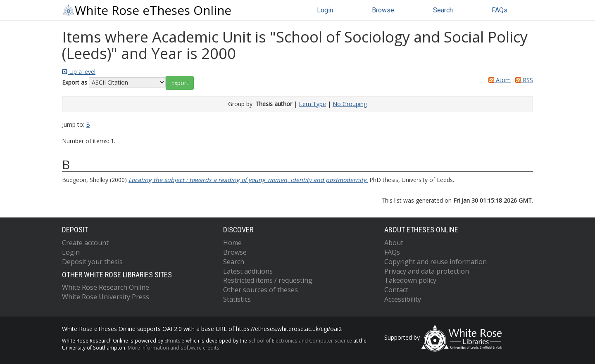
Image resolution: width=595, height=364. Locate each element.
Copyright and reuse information (436, 262)
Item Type (312, 104)
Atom (498, 80)
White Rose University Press (106, 297)
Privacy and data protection (427, 271)
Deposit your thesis (92, 262)
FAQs (500, 10)
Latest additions (248, 271)
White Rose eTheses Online (147, 10)
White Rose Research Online (106, 287)
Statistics (237, 299)
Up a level (79, 72)
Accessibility (403, 299)
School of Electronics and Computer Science (300, 340)
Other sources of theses (261, 290)
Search (443, 10)
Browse (383, 10)
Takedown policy (410, 280)
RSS (523, 80)
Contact (396, 290)
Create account (85, 243)
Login (325, 10)
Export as (75, 82)
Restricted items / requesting (268, 280)
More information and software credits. (174, 347)
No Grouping (350, 104)
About (394, 243)
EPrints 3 (175, 340)
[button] (180, 83)
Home (232, 243)
